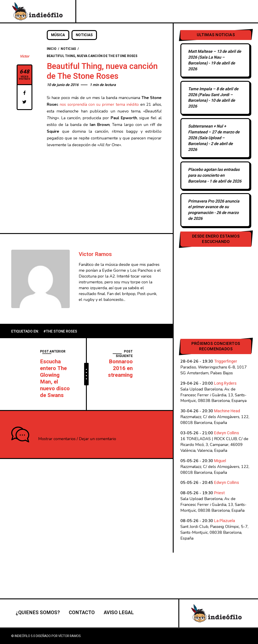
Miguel (220, 461)
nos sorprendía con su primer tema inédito (99, 104)
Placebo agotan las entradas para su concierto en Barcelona (214, 175)
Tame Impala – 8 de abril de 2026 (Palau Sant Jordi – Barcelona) (213, 95)
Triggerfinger (226, 361)
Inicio (52, 49)
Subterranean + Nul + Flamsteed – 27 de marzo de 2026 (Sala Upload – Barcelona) (214, 135)
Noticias (84, 35)
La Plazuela (225, 521)
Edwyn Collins (227, 433)
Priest (219, 493)
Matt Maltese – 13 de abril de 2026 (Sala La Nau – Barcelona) (215, 57)
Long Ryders (225, 383)
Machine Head (227, 411)
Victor (25, 56)
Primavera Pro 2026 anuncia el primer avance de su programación (214, 207)
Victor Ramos (95, 254)
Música (58, 35)
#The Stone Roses (60, 331)
